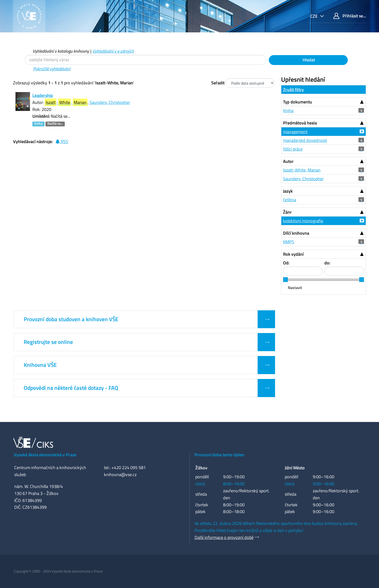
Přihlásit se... (350, 16)
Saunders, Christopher (110, 102)
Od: (286, 263)
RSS (62, 142)
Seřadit (218, 83)
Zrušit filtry (293, 90)
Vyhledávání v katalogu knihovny (61, 51)
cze (314, 16)
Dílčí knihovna (296, 233)
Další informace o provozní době (224, 537)
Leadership (43, 95)
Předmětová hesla (300, 123)
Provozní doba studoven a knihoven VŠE (71, 319)
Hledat (308, 60)
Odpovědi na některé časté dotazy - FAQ (71, 388)
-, (66, 102)
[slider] (285, 280)
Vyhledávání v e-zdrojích (113, 51)
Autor (288, 161)
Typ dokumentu (298, 102)
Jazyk (288, 191)
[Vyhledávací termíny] (145, 60)
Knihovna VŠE (40, 365)
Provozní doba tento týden (219, 455)
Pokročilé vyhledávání (52, 69)
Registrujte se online (48, 342)
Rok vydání (293, 254)
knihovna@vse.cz (120, 475)
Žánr (287, 212)
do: (327, 263)
